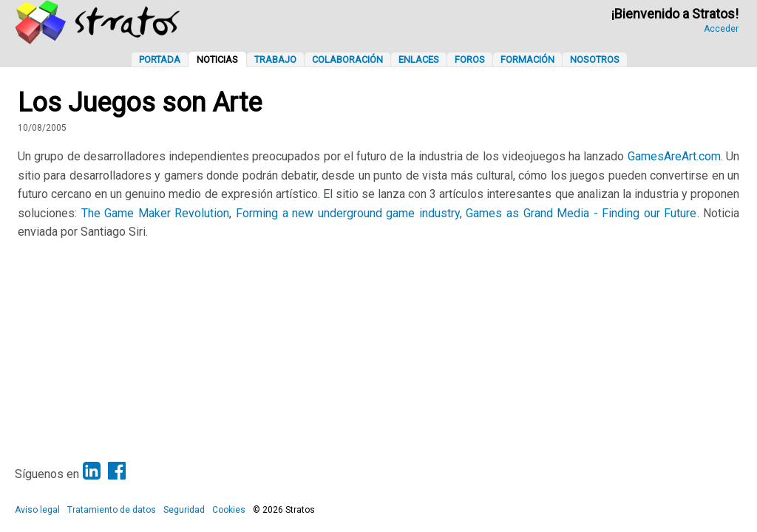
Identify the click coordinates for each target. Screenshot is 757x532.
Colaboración (347, 59)
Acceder (721, 29)
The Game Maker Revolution (156, 213)
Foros (470, 59)
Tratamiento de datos (112, 510)
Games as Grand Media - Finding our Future (581, 213)
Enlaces (419, 59)
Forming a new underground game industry (348, 213)
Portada (160, 59)
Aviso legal (37, 510)
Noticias (217, 59)
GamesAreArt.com (674, 156)
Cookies (229, 510)
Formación (527, 59)
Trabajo (275, 59)
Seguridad (184, 510)
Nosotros (595, 59)
